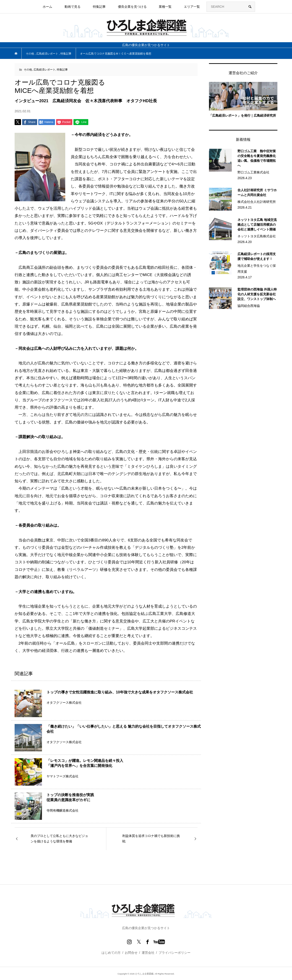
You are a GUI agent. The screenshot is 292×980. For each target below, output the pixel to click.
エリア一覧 (192, 7)
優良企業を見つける (132, 7)
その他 (28, 70)
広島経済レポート (44, 70)
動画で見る (73, 7)
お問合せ (131, 953)
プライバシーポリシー (175, 953)
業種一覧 (165, 7)
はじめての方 (111, 953)
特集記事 (99, 7)
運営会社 (148, 953)
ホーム (47, 7)
